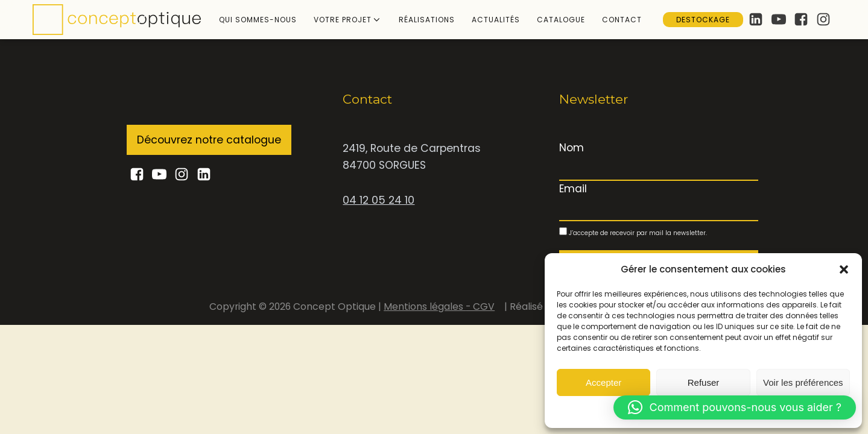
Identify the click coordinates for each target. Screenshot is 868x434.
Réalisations (427, 20)
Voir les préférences (803, 382)
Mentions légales (425, 307)
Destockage (703, 20)
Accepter (603, 382)
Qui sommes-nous (258, 20)
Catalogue (561, 20)
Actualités (496, 20)
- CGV (480, 307)
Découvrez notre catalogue (209, 140)
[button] (844, 269)
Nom (572, 148)
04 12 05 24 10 (379, 200)
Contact (622, 20)
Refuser (704, 382)
